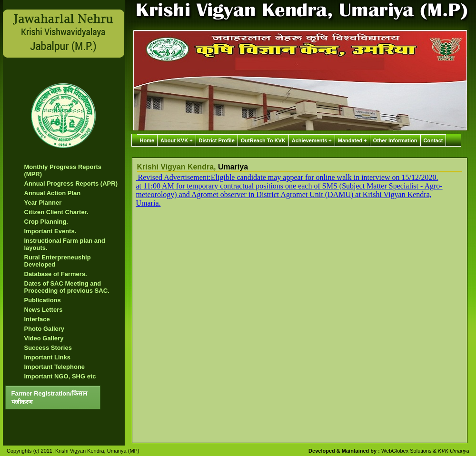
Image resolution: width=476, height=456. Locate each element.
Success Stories (48, 348)
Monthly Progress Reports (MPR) (63, 170)
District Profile (217, 140)
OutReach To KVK (263, 140)
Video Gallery (44, 338)
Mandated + (352, 140)
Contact (433, 140)
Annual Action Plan (53, 193)
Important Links (48, 357)
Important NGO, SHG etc (60, 376)
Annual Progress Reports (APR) (71, 183)
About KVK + (177, 140)
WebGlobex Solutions (407, 451)
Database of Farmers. (56, 274)
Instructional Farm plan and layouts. (65, 244)
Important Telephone (55, 367)
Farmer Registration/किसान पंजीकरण (49, 398)
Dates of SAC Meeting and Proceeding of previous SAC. (67, 287)
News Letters (44, 310)
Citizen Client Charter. (56, 212)
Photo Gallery (45, 329)
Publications (43, 300)
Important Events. (50, 231)
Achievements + (312, 140)
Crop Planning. (46, 222)
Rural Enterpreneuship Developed (58, 261)
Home (147, 140)
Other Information (395, 140)
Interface (37, 319)
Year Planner (43, 203)
